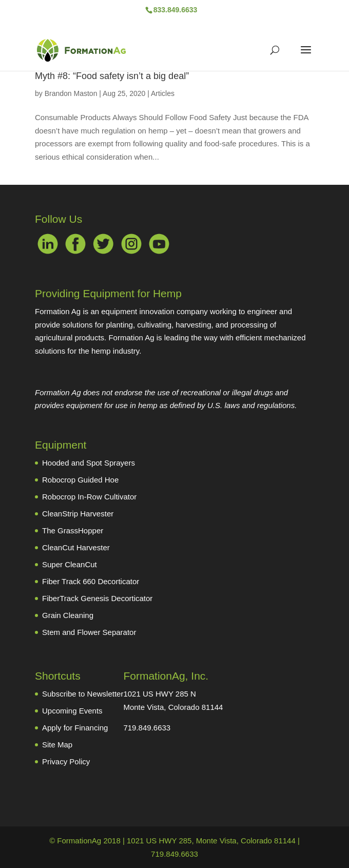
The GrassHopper (73, 531)
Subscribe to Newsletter (83, 694)
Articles (163, 93)
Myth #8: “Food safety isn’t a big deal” (112, 76)
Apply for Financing (75, 728)
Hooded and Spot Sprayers (89, 463)
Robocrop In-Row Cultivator (89, 497)
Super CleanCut (70, 564)
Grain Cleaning (68, 615)
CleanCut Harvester (76, 547)
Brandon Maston (71, 93)
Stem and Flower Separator (89, 632)
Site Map (57, 745)
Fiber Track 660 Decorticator (91, 581)
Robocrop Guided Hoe (80, 480)
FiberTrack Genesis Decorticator (97, 598)
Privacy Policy (66, 761)
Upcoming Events (72, 711)
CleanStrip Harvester (78, 514)
